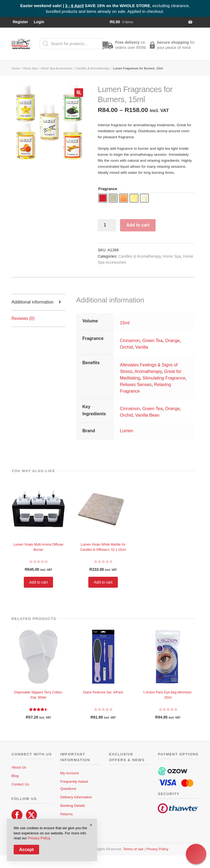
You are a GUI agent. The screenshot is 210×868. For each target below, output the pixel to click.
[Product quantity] (107, 225)
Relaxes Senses (136, 385)
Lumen (127, 431)
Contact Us (20, 784)
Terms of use (133, 849)
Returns (66, 814)
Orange (172, 341)
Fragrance (108, 189)
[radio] (103, 198)
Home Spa (30, 68)
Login (39, 22)
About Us (19, 767)
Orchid (126, 347)
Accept (26, 850)
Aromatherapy (148, 371)
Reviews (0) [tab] (23, 318)
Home (16, 68)
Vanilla (142, 347)
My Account (69, 773)
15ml (125, 323)
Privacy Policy (157, 849)
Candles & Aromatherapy (93, 68)
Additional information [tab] (33, 302)
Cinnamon (130, 341)
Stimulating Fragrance (164, 378)
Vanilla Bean (148, 415)
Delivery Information (76, 797)
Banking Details (72, 806)
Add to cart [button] (39, 582)
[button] (79, 93)
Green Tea (152, 341)
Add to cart (138, 225)
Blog (15, 776)
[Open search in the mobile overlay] (71, 44)
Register (21, 22)
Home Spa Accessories (57, 68)
